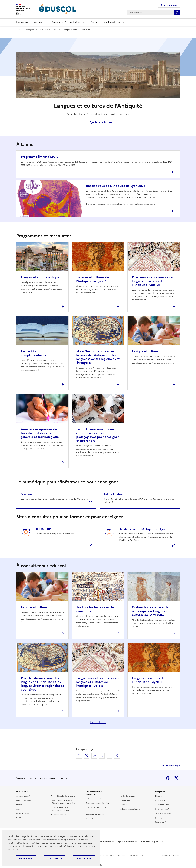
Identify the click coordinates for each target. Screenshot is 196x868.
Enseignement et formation (29, 22)
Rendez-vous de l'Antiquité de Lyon (143, 529)
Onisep (19, 805)
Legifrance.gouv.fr (162, 809)
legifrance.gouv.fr (126, 841)
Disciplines (56, 30)
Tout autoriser (84, 858)
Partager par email (109, 756)
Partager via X (87, 756)
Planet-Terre (125, 800)
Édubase (26, 494)
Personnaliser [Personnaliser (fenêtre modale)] (26, 858)
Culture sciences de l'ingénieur (98, 803)
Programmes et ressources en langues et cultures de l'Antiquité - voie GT (153, 281)
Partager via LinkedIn (102, 756)
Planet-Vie (124, 805)
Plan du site (134, 855)
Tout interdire (55, 858)
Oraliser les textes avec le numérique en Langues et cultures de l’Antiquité (150, 611)
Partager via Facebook (79, 756)
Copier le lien (117, 756)
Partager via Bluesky (94, 756)
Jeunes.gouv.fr (161, 818)
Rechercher (177, 13)
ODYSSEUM (44, 529)
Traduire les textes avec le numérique (95, 609)
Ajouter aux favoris (101, 122)
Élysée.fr (159, 796)
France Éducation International (63, 796)
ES (157, 855)
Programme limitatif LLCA (39, 157)
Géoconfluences (92, 819)
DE (144, 855)
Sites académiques (58, 815)
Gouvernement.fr (162, 805)
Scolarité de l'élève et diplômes (67, 22)
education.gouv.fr (23, 796)
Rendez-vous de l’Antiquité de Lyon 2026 (116, 186)
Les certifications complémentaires (33, 353)
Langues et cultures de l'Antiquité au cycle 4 (93, 279)
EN (150, 855)
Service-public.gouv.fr (164, 813)
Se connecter (170, 5)
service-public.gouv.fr (151, 841)
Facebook (168, 778)
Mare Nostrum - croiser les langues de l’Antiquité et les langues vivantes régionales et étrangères (98, 357)
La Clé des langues (128, 796)
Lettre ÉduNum (114, 494)
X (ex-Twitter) (176, 778)
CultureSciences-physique (96, 807)
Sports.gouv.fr (161, 822)
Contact (122, 855)
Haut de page (173, 766)
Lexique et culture (145, 351)
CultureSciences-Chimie (95, 799)
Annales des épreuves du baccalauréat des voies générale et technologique (40, 433)
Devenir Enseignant (24, 800)
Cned (18, 809)
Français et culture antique (40, 277)
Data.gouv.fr (160, 800)
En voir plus (97, 722)
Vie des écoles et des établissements (108, 22)
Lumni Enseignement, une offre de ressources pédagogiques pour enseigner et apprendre (98, 435)
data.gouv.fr (106, 841)
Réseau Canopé (22, 813)
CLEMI (19, 818)
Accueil (19, 30)
